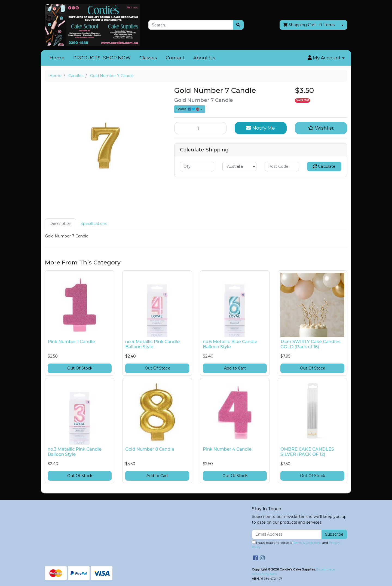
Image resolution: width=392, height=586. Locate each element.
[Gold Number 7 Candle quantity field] (200, 128)
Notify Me (261, 128)
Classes (148, 58)
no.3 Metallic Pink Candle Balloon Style (75, 452)
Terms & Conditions (307, 543)
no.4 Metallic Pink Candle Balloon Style (152, 344)
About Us (204, 58)
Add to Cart (235, 368)
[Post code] (282, 167)
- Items (309, 25)
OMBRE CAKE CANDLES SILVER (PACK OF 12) (307, 452)
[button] (326, 58)
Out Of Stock (80, 368)
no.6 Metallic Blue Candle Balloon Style (230, 344)
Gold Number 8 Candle (150, 449)
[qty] (197, 167)
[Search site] (238, 25)
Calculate (324, 166)
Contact (175, 58)
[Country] (240, 167)
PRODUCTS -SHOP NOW (102, 58)
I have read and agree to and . (296, 545)
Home (57, 58)
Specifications (94, 224)
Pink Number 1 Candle (71, 342)
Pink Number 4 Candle (227, 449)
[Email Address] (287, 534)
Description (60, 224)
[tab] (60, 224)
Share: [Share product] (188, 109)
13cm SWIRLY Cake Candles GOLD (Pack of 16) (310, 344)
